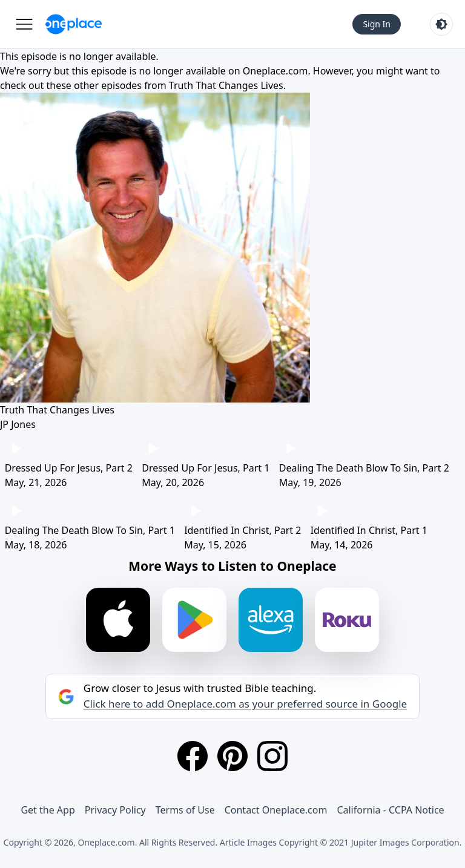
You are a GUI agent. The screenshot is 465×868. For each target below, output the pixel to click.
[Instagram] (272, 756)
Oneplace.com (275, 71)
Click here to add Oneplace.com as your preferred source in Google (245, 704)
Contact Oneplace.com (276, 810)
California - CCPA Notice (390, 810)
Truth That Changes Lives (226, 85)
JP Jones (18, 424)
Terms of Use (185, 810)
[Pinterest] (232, 756)
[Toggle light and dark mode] (441, 24)
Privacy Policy (115, 810)
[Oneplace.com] (74, 24)
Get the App (48, 810)
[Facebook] (193, 756)
